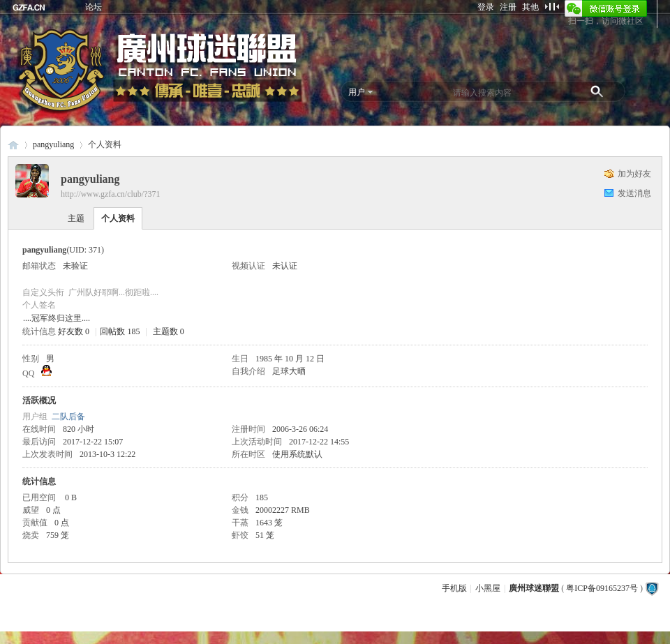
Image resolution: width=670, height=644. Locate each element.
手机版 (454, 588)
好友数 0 (74, 331)
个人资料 (118, 218)
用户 (357, 92)
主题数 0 (169, 331)
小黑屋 (488, 588)
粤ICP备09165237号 (602, 588)
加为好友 (634, 174)
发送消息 (634, 193)
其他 (530, 7)
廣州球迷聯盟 (13, 145)
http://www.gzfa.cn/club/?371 (111, 194)
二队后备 (68, 417)
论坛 (94, 7)
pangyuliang (53, 144)
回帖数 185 (120, 331)
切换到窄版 (552, 6)
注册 (508, 7)
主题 (76, 218)
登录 (486, 7)
